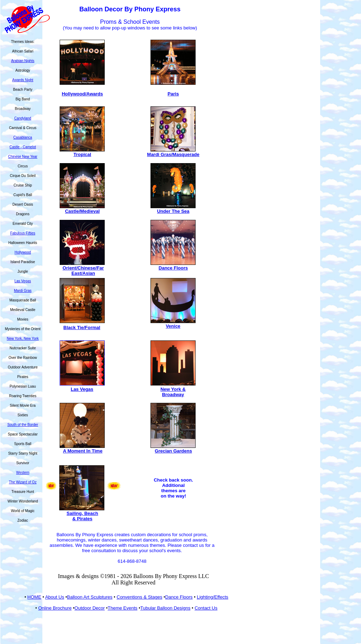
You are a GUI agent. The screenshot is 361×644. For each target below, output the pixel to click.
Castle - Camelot (23, 147)
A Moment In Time (83, 451)
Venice (173, 326)
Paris (173, 94)
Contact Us (206, 608)
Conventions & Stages (140, 597)
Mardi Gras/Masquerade (173, 154)
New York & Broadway (173, 392)
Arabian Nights (23, 61)
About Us (54, 597)
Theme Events (122, 608)
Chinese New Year (23, 157)
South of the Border (23, 425)
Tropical (82, 154)
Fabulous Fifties (23, 233)
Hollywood (23, 252)
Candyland (23, 118)
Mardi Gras (23, 291)
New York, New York (23, 338)
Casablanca (23, 137)
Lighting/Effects (212, 597)
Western (23, 473)
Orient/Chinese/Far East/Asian (83, 271)
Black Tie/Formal (82, 327)
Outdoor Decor (90, 608)
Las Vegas (23, 281)
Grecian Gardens (173, 451)
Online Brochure (55, 608)
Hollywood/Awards (82, 94)
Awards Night (23, 80)
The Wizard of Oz (23, 482)
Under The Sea (173, 211)
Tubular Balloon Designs (165, 608)
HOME (34, 597)
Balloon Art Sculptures (90, 597)
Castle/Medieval (82, 211)
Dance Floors (173, 268)
